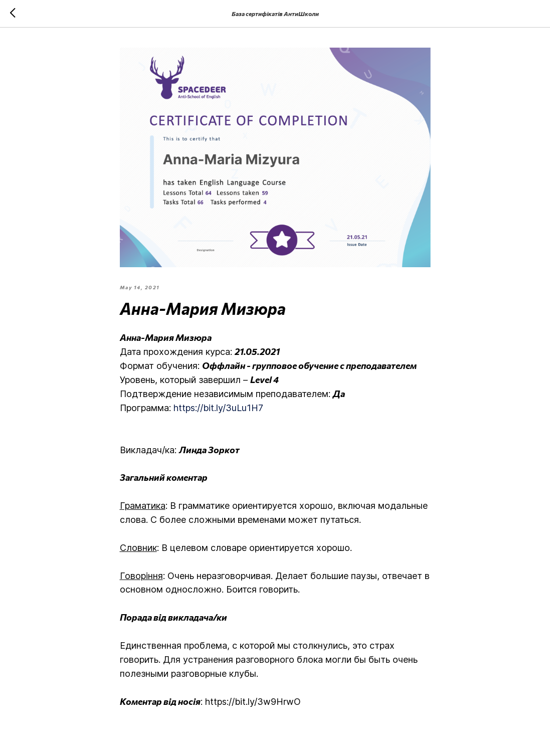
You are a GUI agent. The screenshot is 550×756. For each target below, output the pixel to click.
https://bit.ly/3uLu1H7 (218, 408)
